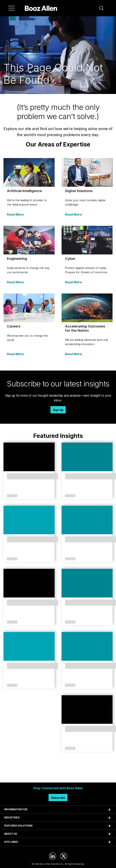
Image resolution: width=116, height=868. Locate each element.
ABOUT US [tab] (11, 834)
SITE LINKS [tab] (11, 842)
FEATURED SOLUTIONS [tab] (18, 826)
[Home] (41, 8)
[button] (101, 8)
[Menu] (11, 8)
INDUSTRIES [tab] (12, 817)
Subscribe (58, 798)
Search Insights (58, 774)
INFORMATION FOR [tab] (16, 809)
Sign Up (58, 410)
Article (12, 496)
